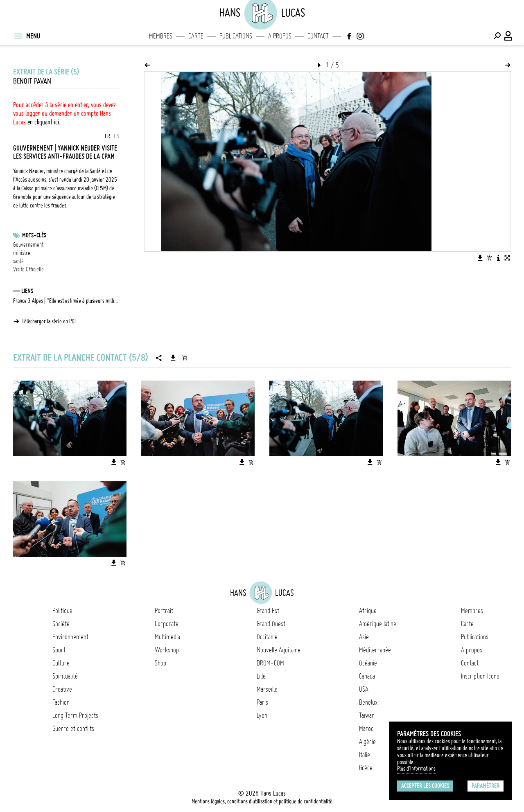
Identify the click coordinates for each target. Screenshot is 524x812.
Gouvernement (28, 245)
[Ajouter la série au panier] (185, 358)
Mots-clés (34, 235)
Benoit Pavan (32, 81)
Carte (196, 36)
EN (117, 136)
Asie (364, 637)
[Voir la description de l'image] (498, 258)
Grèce (366, 768)
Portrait (164, 611)
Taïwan (367, 715)
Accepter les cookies (425, 786)
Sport (59, 650)
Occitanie (267, 637)
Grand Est (268, 611)
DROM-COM (270, 663)
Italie (365, 755)
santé (18, 261)
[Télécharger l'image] (480, 258)
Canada (367, 676)
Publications (236, 36)
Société (61, 624)
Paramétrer (486, 786)
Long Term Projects (75, 715)
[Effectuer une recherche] (497, 36)
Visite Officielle (28, 269)
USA (364, 689)
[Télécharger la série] (173, 358)
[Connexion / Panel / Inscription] (508, 36)
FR (107, 136)
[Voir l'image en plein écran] (507, 258)
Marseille (267, 689)
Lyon (262, 715)
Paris (262, 702)
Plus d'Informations (416, 769)
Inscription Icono (480, 676)
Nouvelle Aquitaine (279, 650)
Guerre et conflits (73, 729)
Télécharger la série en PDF (49, 321)
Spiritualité (65, 676)
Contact (318, 36)
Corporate (167, 624)
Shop (160, 663)
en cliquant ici (43, 122)
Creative (62, 689)
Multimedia (167, 637)
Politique (62, 611)
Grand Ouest (271, 624)
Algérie (367, 742)
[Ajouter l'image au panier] (489, 258)
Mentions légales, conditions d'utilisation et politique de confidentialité (262, 801)
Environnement (70, 637)
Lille (261, 676)
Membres (161, 36)
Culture (61, 663)
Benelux (368, 702)
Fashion (61, 702)
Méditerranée (375, 650)
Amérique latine (378, 624)
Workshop (167, 650)
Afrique (368, 611)
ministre (22, 253)
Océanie (368, 663)
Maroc (366, 729)
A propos (280, 36)
